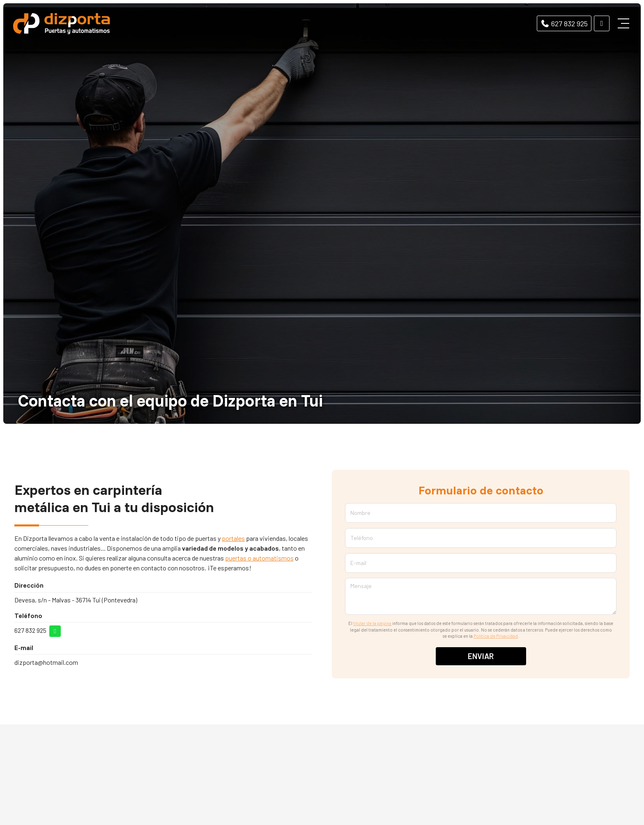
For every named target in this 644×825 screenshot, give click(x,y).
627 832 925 (30, 630)
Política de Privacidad (496, 636)
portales (233, 538)
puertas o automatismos (259, 558)
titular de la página (372, 623)
